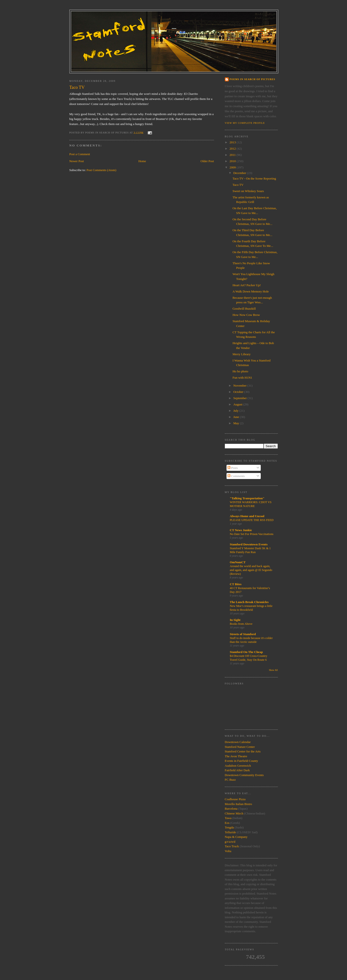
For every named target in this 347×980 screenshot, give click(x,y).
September (240, 398)
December (240, 173)
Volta (228, 851)
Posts (233, 468)
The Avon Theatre (236, 756)
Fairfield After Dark (237, 770)
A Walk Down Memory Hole (251, 291)
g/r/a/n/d (230, 842)
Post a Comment (80, 154)
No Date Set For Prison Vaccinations (252, 534)
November (240, 386)
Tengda (229, 827)
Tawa (228, 818)
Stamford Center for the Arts (243, 751)
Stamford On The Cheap (246, 652)
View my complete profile (245, 123)
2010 (233, 161)
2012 (233, 149)
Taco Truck (232, 846)
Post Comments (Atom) (101, 170)
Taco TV (238, 185)
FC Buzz (230, 780)
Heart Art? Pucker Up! (247, 285)
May (237, 423)
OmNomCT (238, 562)
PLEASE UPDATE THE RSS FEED (252, 520)
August (238, 404)
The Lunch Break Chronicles (249, 602)
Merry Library (242, 354)
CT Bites (236, 584)
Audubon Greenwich (238, 766)
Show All (273, 670)
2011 (233, 155)
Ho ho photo (240, 371)
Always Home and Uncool (247, 516)
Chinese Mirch (234, 813)
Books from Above (241, 624)
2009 (233, 167)
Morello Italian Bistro (238, 804)
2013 (233, 142)
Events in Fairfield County (241, 761)
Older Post (207, 161)
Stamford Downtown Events (249, 544)
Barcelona (231, 809)
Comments (236, 476)
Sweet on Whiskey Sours (248, 191)
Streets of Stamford (243, 634)
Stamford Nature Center (240, 747)
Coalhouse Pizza (235, 799)
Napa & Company (236, 837)
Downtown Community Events (244, 775)
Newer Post (77, 161)
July (236, 411)
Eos (227, 823)
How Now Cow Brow (246, 315)
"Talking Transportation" (247, 498)
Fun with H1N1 (242, 378)
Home (142, 161)
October (239, 392)
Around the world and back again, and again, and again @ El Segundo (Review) (251, 570)
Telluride (230, 832)
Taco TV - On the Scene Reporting (254, 178)
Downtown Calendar (238, 742)
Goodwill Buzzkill (244, 309)
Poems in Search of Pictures (252, 79)
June (237, 417)
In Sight (235, 620)
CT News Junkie (241, 530)
